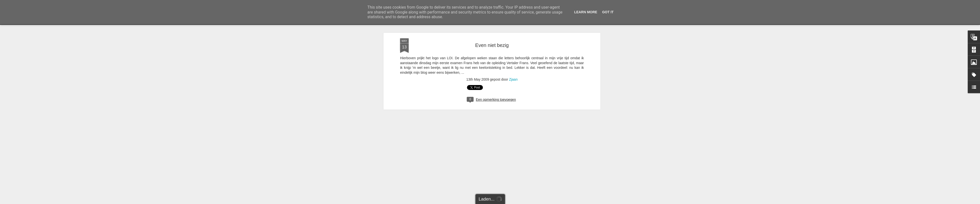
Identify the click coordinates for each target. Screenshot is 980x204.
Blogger (513, 201)
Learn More (586, 12)
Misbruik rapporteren (532, 201)
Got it (608, 12)
